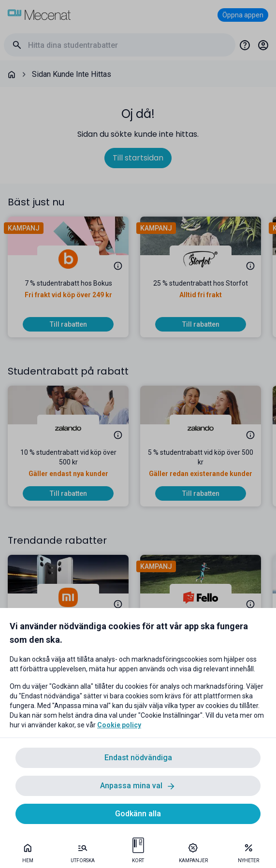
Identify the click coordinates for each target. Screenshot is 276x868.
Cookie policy (119, 725)
